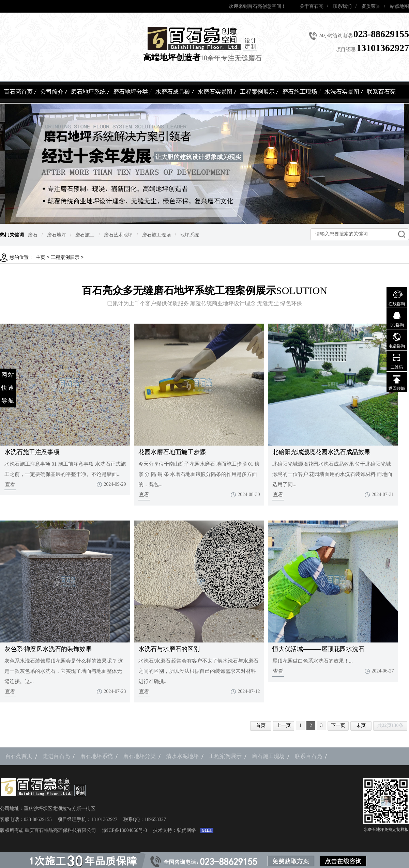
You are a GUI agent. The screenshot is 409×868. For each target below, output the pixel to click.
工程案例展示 (257, 92)
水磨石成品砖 (173, 92)
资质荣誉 (371, 6)
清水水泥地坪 (182, 756)
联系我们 (342, 6)
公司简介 (52, 92)
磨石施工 (85, 235)
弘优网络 (186, 830)
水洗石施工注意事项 (32, 452)
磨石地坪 (57, 235)
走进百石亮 (56, 756)
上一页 (284, 725)
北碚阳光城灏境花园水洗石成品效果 (321, 452)
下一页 (338, 725)
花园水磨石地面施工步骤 (172, 452)
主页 (41, 257)
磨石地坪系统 (88, 92)
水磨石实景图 (215, 92)
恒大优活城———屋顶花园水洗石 (318, 649)
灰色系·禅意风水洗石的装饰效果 (48, 649)
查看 (10, 484)
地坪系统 (190, 235)
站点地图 (399, 6)
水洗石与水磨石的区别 (169, 649)
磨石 (33, 235)
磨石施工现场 (300, 92)
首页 (261, 725)
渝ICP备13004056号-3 (125, 830)
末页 (361, 725)
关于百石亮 (312, 6)
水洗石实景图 (342, 92)
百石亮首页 (18, 92)
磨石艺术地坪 (118, 235)
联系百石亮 (381, 92)
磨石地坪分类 (131, 92)
